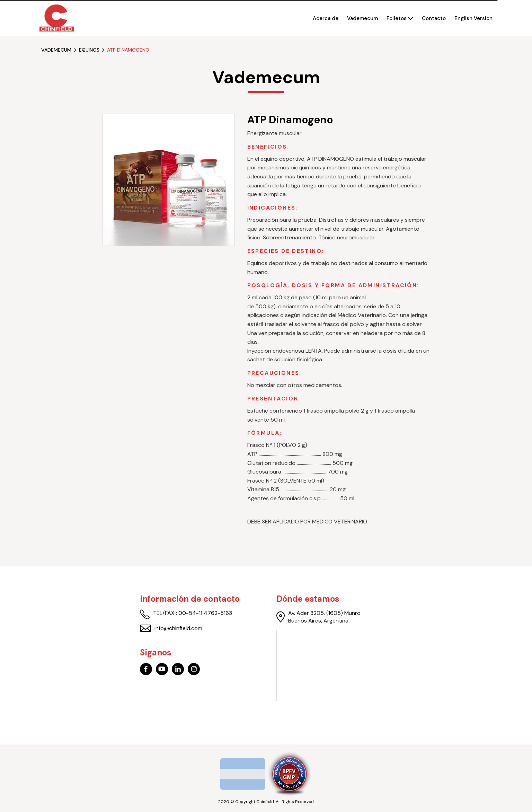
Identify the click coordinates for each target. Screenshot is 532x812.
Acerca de (326, 18)
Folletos (400, 18)
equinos (89, 50)
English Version (473, 18)
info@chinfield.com (171, 628)
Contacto (434, 18)
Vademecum (362, 18)
